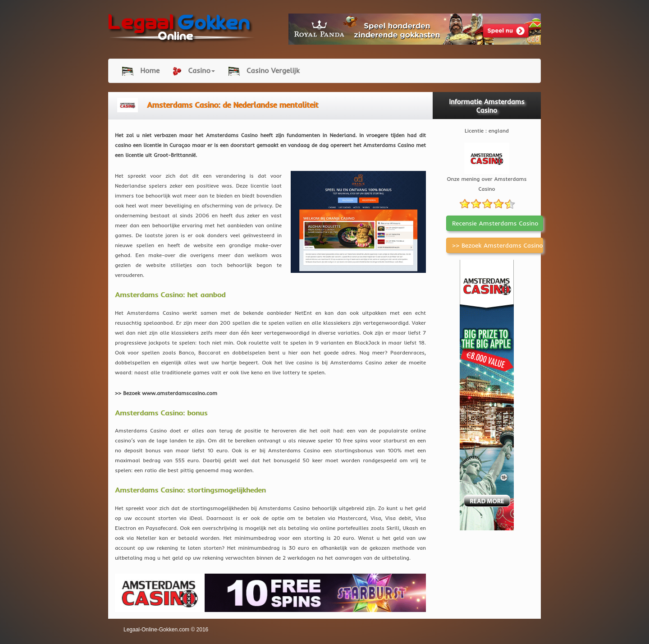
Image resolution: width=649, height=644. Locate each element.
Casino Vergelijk (264, 71)
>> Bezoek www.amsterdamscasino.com (166, 393)
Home (141, 71)
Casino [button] (194, 71)
